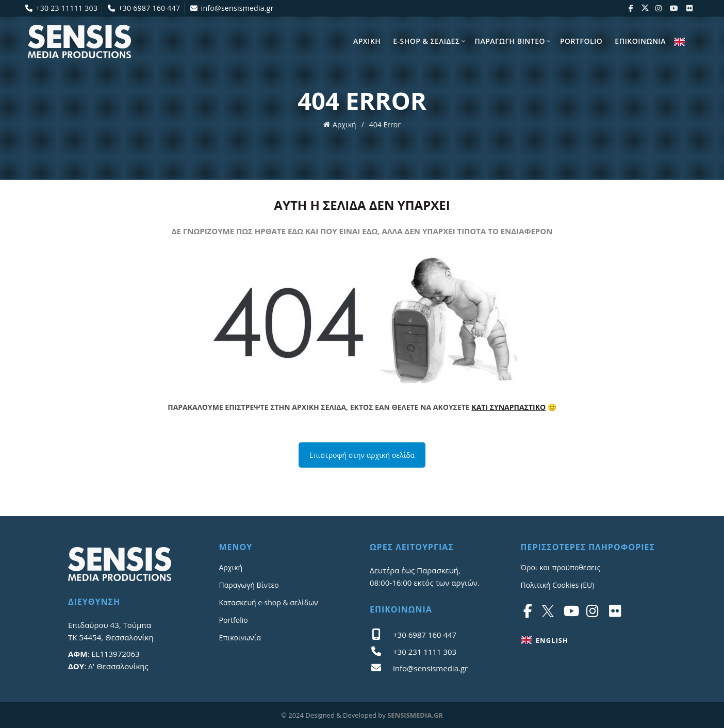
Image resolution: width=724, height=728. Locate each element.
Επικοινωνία (240, 638)
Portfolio (581, 41)
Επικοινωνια (640, 41)
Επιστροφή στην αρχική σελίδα (362, 455)
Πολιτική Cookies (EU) (558, 585)
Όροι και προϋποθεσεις (561, 567)
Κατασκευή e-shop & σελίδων (269, 602)
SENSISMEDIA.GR (415, 715)
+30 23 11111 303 (61, 8)
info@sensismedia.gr (232, 8)
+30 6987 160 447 (144, 8)
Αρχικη (367, 41)
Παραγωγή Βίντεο (249, 585)
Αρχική (344, 124)
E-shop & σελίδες (426, 41)
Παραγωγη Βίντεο (510, 41)
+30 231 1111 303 (425, 652)
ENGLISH (680, 42)
